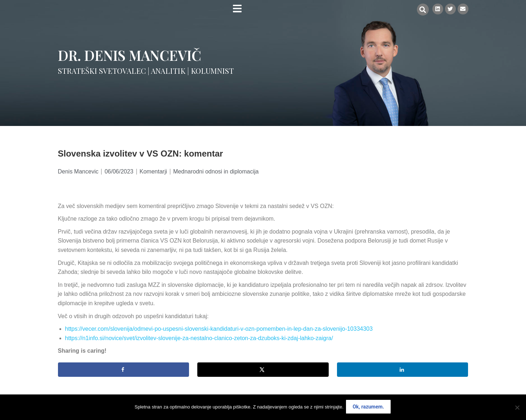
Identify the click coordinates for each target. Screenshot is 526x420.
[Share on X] (263, 370)
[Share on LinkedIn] (403, 370)
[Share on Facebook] (124, 370)
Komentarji (153, 171)
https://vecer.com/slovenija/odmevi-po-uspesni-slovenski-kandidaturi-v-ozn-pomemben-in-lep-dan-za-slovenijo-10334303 (219, 329)
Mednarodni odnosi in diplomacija (216, 171)
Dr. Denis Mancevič (130, 55)
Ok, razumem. (369, 408)
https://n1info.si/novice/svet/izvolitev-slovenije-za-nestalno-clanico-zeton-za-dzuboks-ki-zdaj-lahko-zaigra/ (199, 338)
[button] (421, 10)
